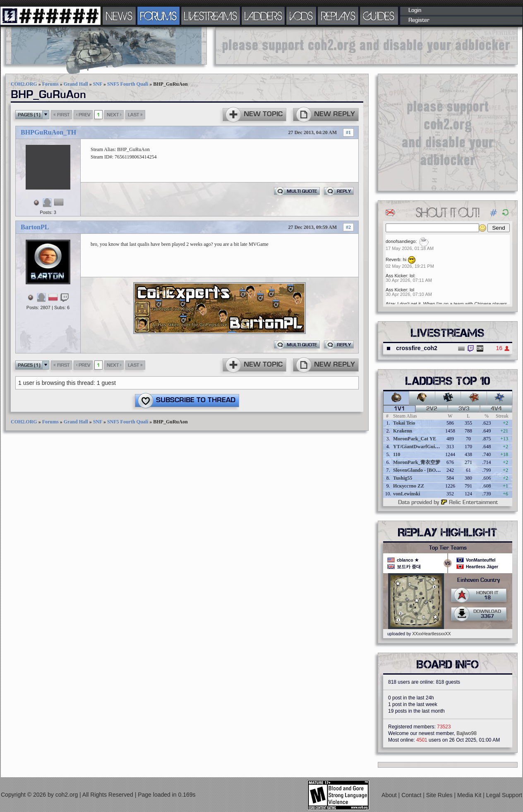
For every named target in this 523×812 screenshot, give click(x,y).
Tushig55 (403, 478)
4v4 (496, 409)
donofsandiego (401, 241)
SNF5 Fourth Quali (128, 84)
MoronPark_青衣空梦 (417, 462)
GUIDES (379, 16)
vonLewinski (407, 494)
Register (419, 20)
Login (415, 10)
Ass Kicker (396, 276)
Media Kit (470, 795)
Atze (390, 304)
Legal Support (504, 795)
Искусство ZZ (409, 486)
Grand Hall (76, 84)
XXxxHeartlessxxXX (431, 634)
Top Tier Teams (448, 548)
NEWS (119, 16)
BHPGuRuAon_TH (48, 132)
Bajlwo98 (467, 733)
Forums (50, 84)
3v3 (464, 409)
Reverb (393, 259)
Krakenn (403, 431)
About (390, 795)
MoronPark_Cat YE (415, 439)
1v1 (399, 409)
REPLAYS (338, 16)
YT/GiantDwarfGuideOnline (424, 447)
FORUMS (158, 16)
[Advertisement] (367, 46)
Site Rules (440, 795)
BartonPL (35, 227)
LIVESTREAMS (211, 16)
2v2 (432, 409)
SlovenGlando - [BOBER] (420, 470)
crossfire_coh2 (417, 348)
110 (397, 454)
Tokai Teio (404, 423)
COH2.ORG (24, 84)
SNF (98, 84)
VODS (301, 16)
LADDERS (263, 16)
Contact (412, 795)
